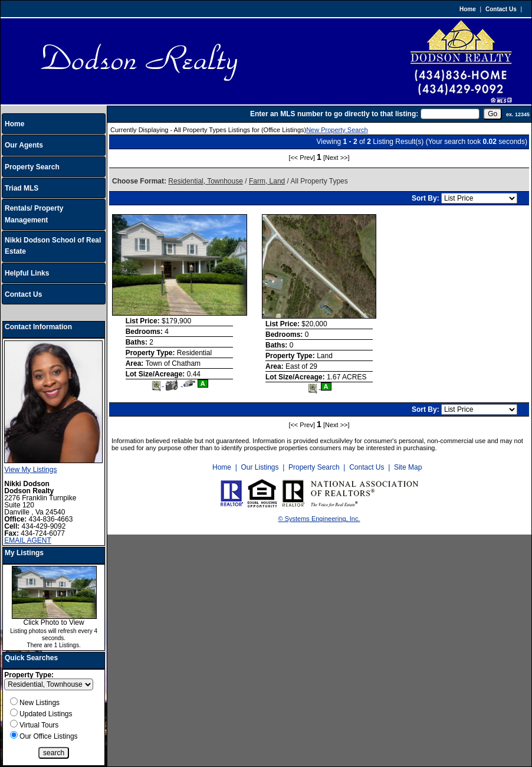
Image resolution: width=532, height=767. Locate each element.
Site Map (408, 467)
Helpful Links (27, 273)
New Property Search (337, 130)
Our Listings (260, 467)
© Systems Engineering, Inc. (319, 519)
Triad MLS (22, 188)
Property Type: (29, 675)
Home (468, 9)
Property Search (32, 167)
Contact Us (501, 9)
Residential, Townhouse (206, 181)
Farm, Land (267, 181)
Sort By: (426, 198)
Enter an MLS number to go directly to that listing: (334, 114)
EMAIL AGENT (28, 540)
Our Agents (24, 145)
